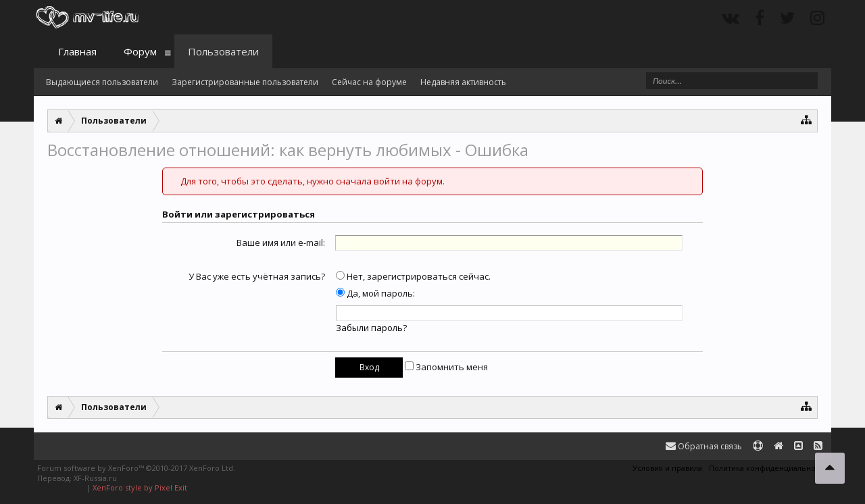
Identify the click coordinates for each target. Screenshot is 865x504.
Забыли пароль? (371, 328)
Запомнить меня (446, 367)
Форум (140, 51)
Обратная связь (704, 446)
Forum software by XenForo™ (136, 468)
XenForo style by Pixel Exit (140, 487)
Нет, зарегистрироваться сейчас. (413, 276)
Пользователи (223, 51)
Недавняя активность (463, 82)
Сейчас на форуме (369, 82)
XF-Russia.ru (95, 478)
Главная (77, 51)
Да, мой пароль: (375, 293)
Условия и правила (667, 468)
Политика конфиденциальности (768, 468)
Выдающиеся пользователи (102, 82)
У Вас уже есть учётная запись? (257, 276)
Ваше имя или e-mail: (281, 243)
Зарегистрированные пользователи (245, 82)
